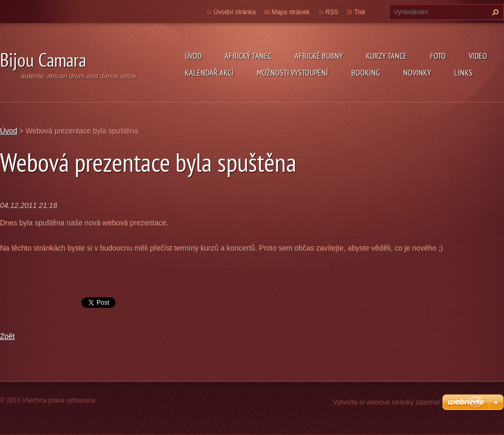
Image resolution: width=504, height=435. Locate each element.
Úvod (193, 56)
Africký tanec (248, 56)
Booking (366, 72)
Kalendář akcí (209, 72)
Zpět (7, 336)
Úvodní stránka (235, 12)
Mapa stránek (291, 12)
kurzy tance (386, 56)
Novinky (417, 72)
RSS (332, 12)
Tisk (360, 12)
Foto (438, 56)
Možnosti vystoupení (292, 72)
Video (478, 56)
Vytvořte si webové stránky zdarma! (387, 402)
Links (463, 72)
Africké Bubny (319, 56)
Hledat (494, 12)
